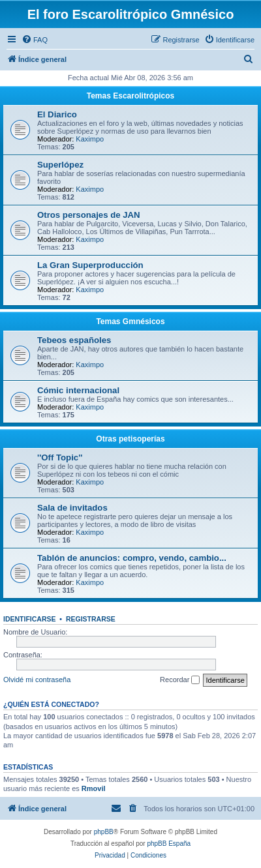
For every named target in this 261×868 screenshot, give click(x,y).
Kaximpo (90, 139)
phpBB (104, 832)
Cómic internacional (78, 390)
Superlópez (60, 165)
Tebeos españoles (74, 340)
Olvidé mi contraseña (37, 680)
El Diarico (57, 114)
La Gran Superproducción (90, 265)
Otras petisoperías (130, 439)
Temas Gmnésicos (130, 322)
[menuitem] (35, 40)
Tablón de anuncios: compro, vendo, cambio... (132, 558)
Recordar (180, 680)
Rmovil (94, 788)
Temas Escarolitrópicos (131, 96)
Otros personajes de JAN (89, 215)
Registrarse (91, 619)
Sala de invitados (72, 508)
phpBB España (169, 844)
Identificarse (30, 619)
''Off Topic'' (60, 457)
